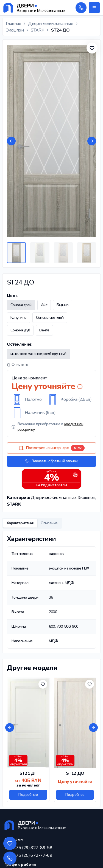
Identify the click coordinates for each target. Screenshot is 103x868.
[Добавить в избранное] (92, 48)
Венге (44, 330)
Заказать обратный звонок (51, 461)
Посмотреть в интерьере (51, 448)
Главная (13, 24)
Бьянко (63, 305)
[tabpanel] (51, 592)
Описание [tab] (49, 523)
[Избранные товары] (10, 843)
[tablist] (32, 523)
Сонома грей (21, 305)
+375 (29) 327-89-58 (31, 848)
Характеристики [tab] (20, 523)
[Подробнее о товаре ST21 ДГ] (28, 740)
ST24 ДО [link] (60, 30)
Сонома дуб (20, 330)
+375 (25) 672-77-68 (31, 855)
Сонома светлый (50, 318)
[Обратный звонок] (81, 8)
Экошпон (15, 30)
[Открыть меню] (94, 8)
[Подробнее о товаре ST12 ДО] (75, 740)
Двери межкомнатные (51, 24)
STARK (37, 30)
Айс (44, 305)
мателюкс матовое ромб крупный (38, 354)
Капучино (19, 318)
